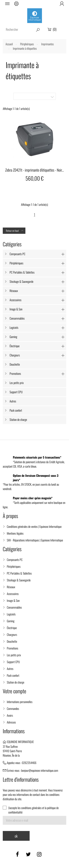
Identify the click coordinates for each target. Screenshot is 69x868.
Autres (13, 401)
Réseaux (14, 291)
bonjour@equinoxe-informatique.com (40, 770)
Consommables (17, 318)
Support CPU (16, 392)
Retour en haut (15, 231)
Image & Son (16, 309)
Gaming (13, 337)
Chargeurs (15, 355)
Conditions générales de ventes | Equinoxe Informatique (34, 527)
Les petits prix (17, 383)
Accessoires (15, 300)
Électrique (15, 346)
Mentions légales (15, 533)
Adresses (11, 722)
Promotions (15, 374)
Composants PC (17, 254)
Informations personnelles (20, 702)
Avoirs (10, 715)
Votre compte (14, 691)
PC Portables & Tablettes (22, 272)
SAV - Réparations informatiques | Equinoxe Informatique (35, 540)
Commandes (13, 709)
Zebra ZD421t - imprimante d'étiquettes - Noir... (34, 170)
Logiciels (14, 328)
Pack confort (16, 410)
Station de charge (18, 420)
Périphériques (16, 263)
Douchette (15, 364)
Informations (14, 731)
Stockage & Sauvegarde (21, 281)
